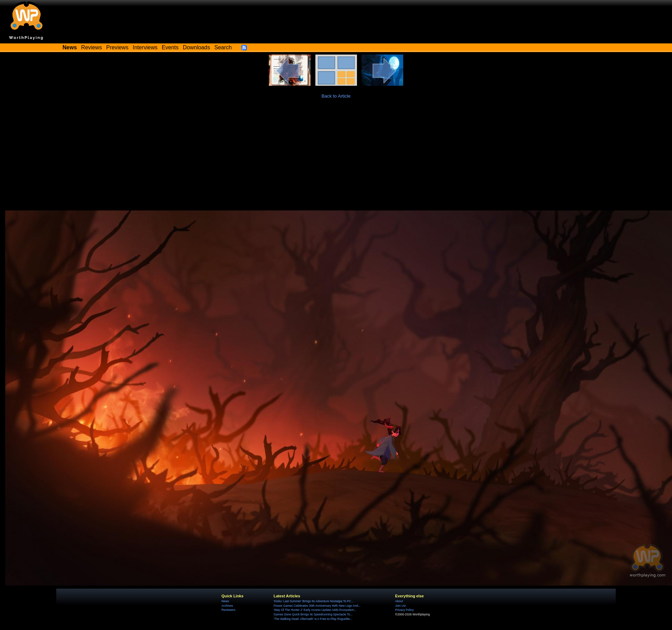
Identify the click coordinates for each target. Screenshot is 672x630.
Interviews (145, 47)
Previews (117, 47)
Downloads (197, 47)
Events (170, 47)
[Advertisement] (336, 158)
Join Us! (401, 606)
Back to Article (336, 96)
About (399, 601)
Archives (227, 606)
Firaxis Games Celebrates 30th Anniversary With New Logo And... (317, 606)
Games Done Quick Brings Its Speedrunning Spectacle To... (313, 614)
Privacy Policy (404, 610)
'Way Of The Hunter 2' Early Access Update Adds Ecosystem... (315, 610)
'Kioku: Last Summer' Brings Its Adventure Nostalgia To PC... (314, 601)
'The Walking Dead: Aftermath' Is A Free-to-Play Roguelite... (313, 619)
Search (223, 47)
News (225, 601)
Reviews (92, 47)
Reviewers (229, 610)
